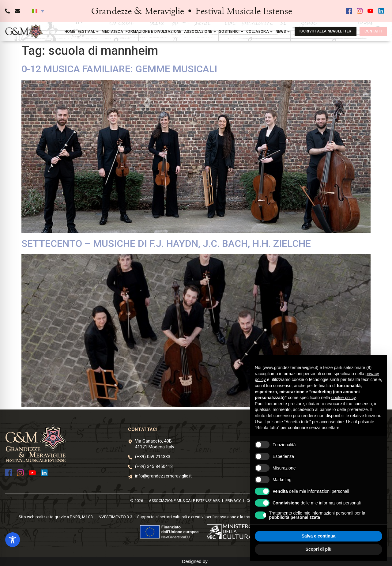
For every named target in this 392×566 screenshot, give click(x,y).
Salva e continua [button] (318, 536)
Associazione (200, 32)
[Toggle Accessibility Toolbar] (13, 540)
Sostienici (231, 32)
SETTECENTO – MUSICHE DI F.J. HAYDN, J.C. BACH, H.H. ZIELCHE (166, 243)
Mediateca (112, 32)
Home (70, 32)
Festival (89, 32)
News (283, 32)
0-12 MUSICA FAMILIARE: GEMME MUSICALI (119, 69)
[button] (38, 11)
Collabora (260, 32)
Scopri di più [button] (319, 549)
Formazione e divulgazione (154, 32)
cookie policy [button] (343, 398)
